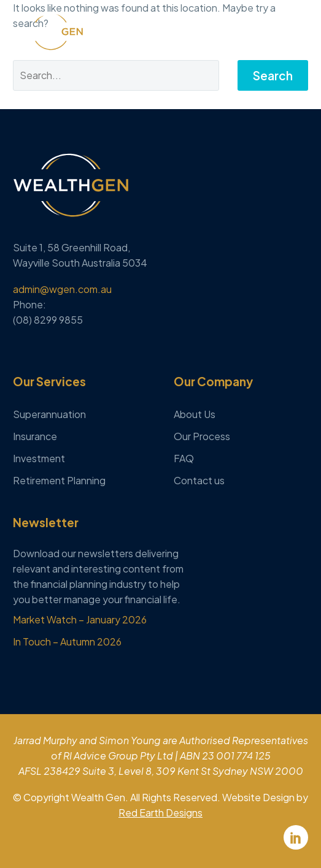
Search (273, 75)
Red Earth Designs (160, 813)
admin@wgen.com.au (62, 289)
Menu (300, 31)
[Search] (116, 75)
